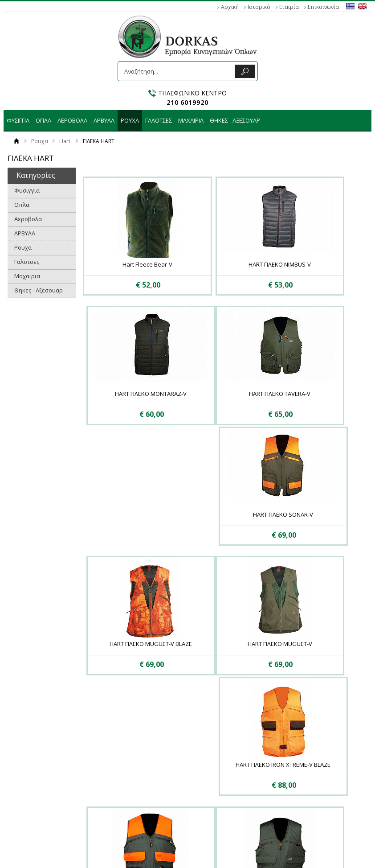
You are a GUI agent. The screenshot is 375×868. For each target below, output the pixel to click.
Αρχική (230, 7)
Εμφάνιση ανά (317, 709)
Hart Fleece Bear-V (127, 264)
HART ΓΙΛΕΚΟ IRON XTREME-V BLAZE (218, 528)
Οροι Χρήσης (29, 747)
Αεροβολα (72, 120)
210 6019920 (187, 102)
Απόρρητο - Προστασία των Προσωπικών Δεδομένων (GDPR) (42, 765)
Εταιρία (289, 7)
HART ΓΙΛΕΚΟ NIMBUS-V (218, 264)
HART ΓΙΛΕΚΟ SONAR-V (218, 394)
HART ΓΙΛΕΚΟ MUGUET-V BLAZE (310, 394)
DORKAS (188, 37)
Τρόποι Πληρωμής (106, 756)
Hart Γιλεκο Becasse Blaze (218, 654)
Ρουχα (130, 120)
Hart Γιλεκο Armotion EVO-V (127, 654)
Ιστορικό (259, 7)
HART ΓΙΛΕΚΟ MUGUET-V (127, 524)
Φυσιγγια (18, 120)
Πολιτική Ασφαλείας (108, 774)
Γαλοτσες (159, 120)
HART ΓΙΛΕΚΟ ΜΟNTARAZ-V (310, 264)
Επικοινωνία (323, 7)
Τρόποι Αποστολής (107, 765)
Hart (65, 141)
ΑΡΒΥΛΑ (104, 120)
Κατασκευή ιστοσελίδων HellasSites (187, 843)
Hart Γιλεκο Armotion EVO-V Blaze (310, 528)
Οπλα (43, 120)
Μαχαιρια (191, 120)
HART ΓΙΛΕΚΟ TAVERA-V (127, 394)
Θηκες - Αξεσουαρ (235, 120)
